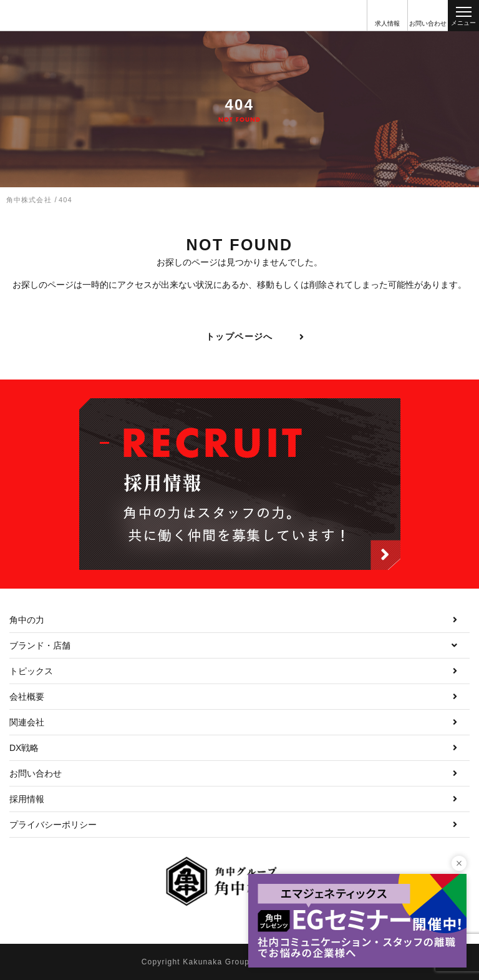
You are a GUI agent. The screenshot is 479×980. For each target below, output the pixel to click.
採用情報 (27, 799)
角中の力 (27, 620)
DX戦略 (24, 748)
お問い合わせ (36, 773)
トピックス (31, 671)
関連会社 (27, 722)
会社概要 (27, 697)
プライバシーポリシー (53, 825)
